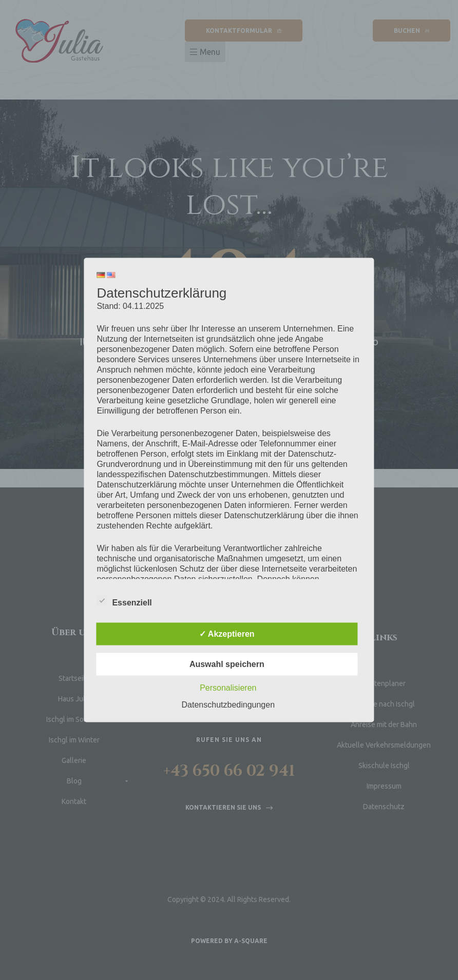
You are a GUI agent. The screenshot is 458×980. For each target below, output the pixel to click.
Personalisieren (228, 688)
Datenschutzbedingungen (228, 705)
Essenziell (124, 601)
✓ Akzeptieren (227, 634)
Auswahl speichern (227, 664)
